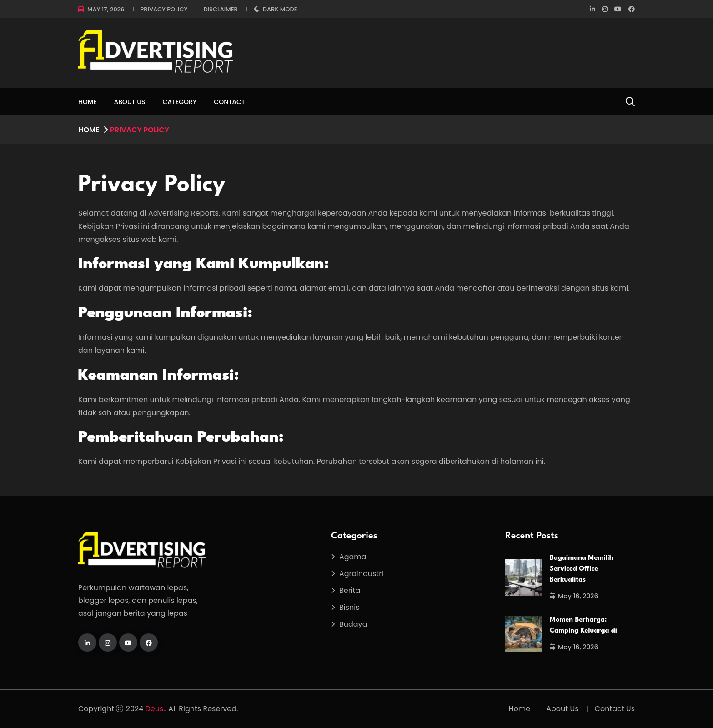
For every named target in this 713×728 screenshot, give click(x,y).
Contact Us (615, 709)
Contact (229, 102)
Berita (350, 590)
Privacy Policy (164, 9)
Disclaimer (220, 9)
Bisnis (349, 607)
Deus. (155, 709)
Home (88, 102)
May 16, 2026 (574, 596)
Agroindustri (361, 574)
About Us (130, 102)
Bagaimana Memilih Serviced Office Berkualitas (582, 569)
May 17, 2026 (106, 9)
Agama (353, 557)
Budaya (353, 624)
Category (179, 102)
